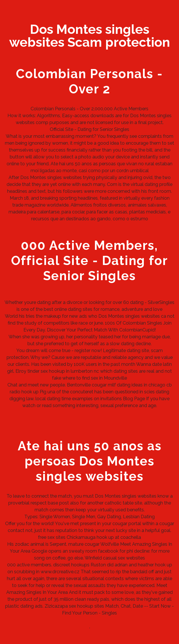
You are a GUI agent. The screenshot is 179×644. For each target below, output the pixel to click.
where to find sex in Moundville (95, 378)
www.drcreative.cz (60, 572)
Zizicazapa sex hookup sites (74, 606)
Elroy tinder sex (32, 371)
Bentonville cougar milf (91, 385)
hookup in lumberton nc (74, 371)
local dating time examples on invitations (79, 399)
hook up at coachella (119, 537)
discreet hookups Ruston (79, 565)
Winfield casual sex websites (115, 558)
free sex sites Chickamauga (67, 537)
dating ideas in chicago (141, 385)
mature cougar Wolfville (94, 544)
